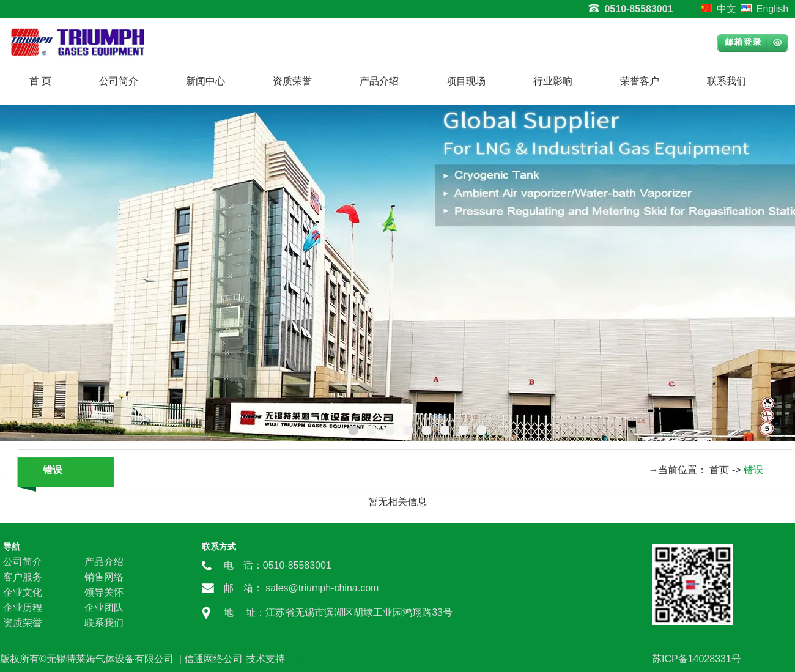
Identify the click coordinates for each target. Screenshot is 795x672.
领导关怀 (104, 592)
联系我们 (727, 81)
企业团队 (104, 607)
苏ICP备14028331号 (697, 659)
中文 (727, 9)
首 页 (40, 81)
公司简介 (119, 81)
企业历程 (23, 607)
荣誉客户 (640, 81)
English (772, 9)
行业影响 (553, 81)
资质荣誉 (292, 81)
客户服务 (23, 577)
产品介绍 (379, 81)
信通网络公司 (213, 659)
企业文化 (23, 592)
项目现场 (466, 81)
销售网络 (104, 577)
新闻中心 (205, 81)
